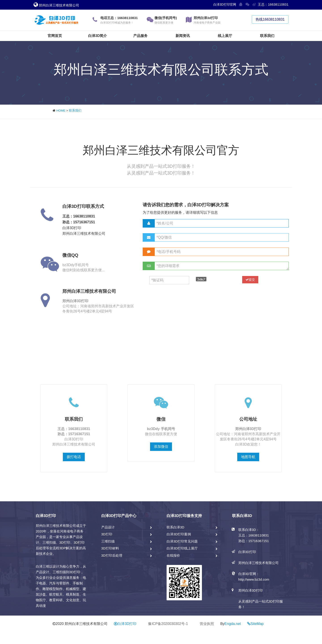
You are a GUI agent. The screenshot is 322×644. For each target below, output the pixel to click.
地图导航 (248, 457)
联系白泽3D (175, 527)
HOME (61, 111)
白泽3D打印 (125, 624)
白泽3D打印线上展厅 (182, 548)
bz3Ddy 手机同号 (161, 429)
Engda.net (233, 624)
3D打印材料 (110, 548)
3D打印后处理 (112, 555)
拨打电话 (74, 457)
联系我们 (75, 111)
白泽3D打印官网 (225, 4)
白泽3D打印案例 (179, 534)
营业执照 (207, 624)
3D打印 (107, 534)
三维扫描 (108, 541)
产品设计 (108, 527)
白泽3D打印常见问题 (182, 541)
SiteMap (257, 624)
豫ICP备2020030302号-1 (168, 624)
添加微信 (161, 447)
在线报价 (173, 555)
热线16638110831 (270, 19)
